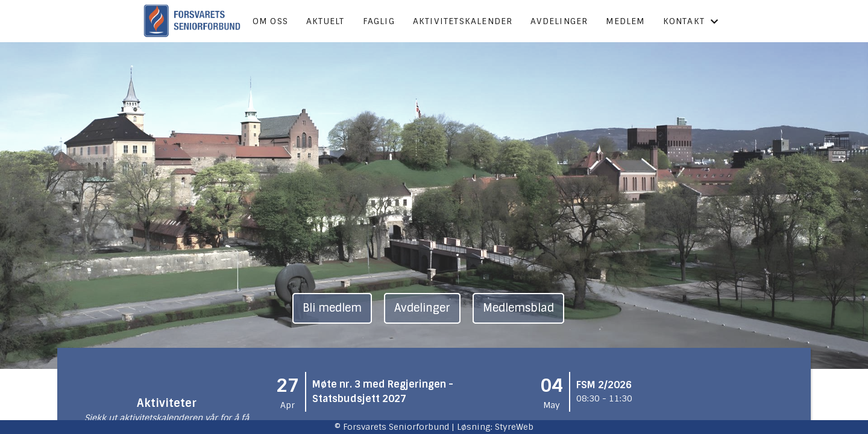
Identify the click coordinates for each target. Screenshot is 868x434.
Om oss (270, 21)
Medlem (625, 21)
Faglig (379, 21)
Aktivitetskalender (463, 21)
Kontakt (691, 21)
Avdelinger (559, 21)
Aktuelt (325, 21)
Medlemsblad (518, 308)
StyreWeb (514, 427)
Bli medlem (332, 308)
